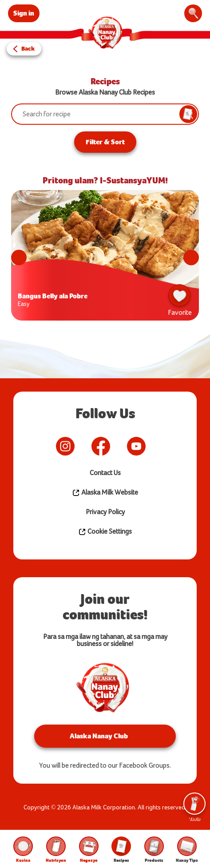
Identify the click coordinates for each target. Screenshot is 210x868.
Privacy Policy (105, 512)
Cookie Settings (105, 532)
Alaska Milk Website (105, 493)
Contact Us (105, 473)
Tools (194, 807)
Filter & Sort (105, 142)
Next (191, 258)
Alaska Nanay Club (99, 736)
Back (28, 49)
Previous (19, 258)
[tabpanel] (105, 258)
